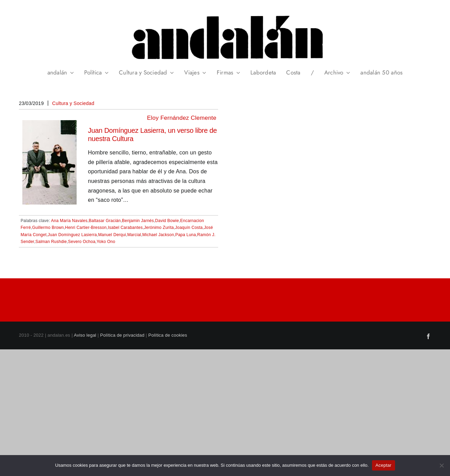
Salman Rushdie (51, 242)
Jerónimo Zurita (159, 228)
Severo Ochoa (82, 242)
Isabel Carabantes (125, 228)
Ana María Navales (69, 221)
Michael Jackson (158, 235)
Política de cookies (168, 335)
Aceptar (384, 465)
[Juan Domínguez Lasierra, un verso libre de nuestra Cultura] (49, 125)
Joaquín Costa (189, 228)
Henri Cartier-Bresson (86, 228)
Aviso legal (85, 335)
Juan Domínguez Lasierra (72, 235)
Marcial (134, 235)
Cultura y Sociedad (73, 103)
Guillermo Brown (48, 228)
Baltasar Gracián (105, 221)
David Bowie (167, 221)
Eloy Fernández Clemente (182, 118)
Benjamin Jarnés (138, 221)
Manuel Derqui (112, 235)
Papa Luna (185, 235)
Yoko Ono (106, 242)
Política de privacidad (122, 335)
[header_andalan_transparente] (225, 14)
